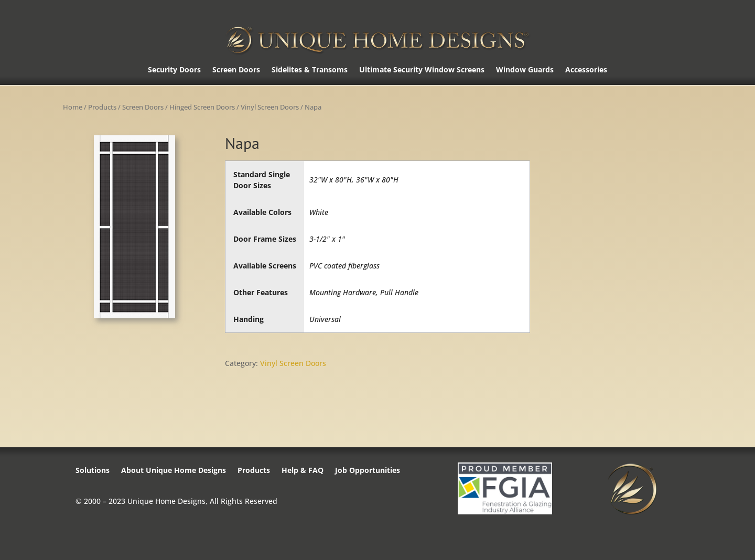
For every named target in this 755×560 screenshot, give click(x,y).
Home (73, 107)
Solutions (93, 471)
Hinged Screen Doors (202, 107)
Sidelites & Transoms (310, 70)
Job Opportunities (368, 471)
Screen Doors (236, 70)
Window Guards (525, 70)
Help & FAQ (303, 471)
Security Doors (174, 70)
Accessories (586, 70)
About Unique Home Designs (174, 471)
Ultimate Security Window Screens (422, 70)
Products (102, 107)
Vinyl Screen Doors (270, 107)
